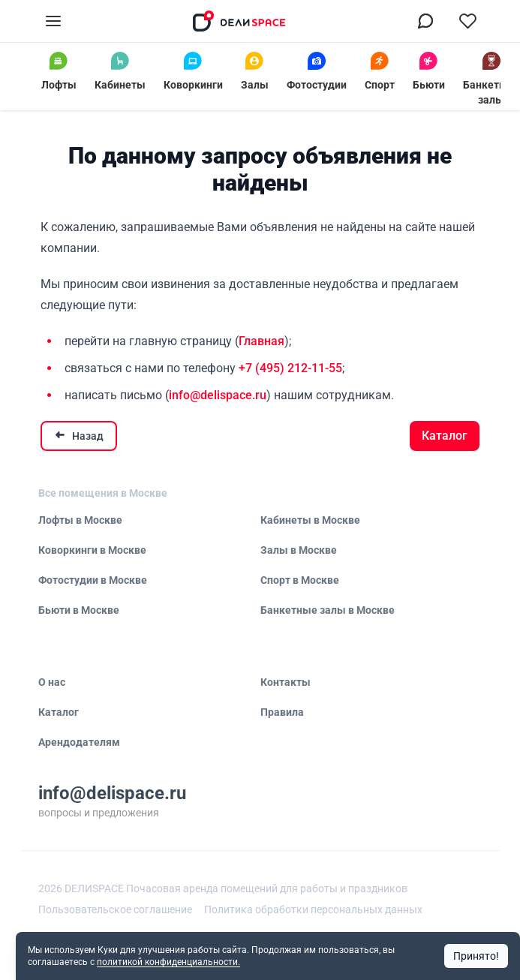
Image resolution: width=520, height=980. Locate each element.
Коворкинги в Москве (92, 550)
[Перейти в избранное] (467, 21)
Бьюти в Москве (79, 610)
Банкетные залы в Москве (328, 610)
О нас (52, 682)
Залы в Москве (299, 550)
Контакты (286, 682)
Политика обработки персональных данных (313, 909)
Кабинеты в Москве (310, 520)
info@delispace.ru (218, 395)
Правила (282, 712)
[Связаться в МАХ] (425, 21)
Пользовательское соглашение (115, 909)
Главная (262, 341)
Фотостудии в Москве (93, 580)
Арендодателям (79, 742)
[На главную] (239, 21)
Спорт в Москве (300, 580)
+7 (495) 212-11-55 (290, 368)
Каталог (445, 436)
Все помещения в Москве (103, 493)
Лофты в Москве (80, 520)
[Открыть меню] (53, 21)
